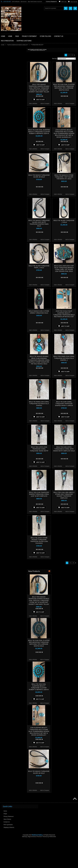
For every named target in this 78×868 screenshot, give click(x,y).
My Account (24, 2)
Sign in (29, 2)
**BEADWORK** (7, 67)
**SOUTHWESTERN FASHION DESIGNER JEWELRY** (11, 107)
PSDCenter (53, 837)
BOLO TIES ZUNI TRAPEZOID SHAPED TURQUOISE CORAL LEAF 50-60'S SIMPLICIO (39, 494)
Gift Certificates (16, 2)
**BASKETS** (6, 58)
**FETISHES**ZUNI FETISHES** (11, 79)
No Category (6, 120)
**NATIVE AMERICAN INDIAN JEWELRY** (18, 45)
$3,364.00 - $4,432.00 (8, 139)
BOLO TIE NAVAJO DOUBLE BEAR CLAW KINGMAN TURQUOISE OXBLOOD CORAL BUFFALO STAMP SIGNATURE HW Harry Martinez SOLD (39, 360)
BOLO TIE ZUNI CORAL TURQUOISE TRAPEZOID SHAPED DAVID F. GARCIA (64, 404)
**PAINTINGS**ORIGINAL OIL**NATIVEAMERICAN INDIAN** (12, 97)
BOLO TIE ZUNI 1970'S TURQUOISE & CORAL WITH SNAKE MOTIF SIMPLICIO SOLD (64, 449)
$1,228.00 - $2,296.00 (8, 132)
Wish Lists (64, 2)
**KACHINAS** (6, 82)
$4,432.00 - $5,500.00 (8, 143)
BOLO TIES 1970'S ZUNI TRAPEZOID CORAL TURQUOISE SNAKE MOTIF (39, 449)
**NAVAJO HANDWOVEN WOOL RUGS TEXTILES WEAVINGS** (13, 102)
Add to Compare (45, 104)
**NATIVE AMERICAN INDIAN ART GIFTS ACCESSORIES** (12, 86)
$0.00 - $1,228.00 (7, 129)
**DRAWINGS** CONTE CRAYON (12, 75)
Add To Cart (39, 99)
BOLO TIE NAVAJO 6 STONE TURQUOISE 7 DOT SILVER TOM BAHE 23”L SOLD (64, 177)
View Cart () (74, 2)
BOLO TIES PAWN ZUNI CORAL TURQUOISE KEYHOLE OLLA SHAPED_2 (64, 358)
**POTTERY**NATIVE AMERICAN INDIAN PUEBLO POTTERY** (12, 112)
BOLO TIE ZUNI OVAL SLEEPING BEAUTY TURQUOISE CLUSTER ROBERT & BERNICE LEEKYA (39, 132)
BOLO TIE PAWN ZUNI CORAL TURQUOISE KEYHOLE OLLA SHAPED (39, 404)
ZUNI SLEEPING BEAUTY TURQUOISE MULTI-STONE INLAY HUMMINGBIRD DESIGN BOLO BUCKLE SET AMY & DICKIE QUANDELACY (64, 133)
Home (3, 45)
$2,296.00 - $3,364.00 (8, 136)
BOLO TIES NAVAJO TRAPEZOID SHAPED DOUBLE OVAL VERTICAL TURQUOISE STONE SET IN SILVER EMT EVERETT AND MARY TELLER (39, 88)
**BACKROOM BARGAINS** (10, 55)
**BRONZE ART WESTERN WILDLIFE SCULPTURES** (13, 71)
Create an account (37, 2)
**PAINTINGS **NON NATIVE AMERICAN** (10, 62)
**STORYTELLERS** (8, 116)
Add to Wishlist (33, 104)
